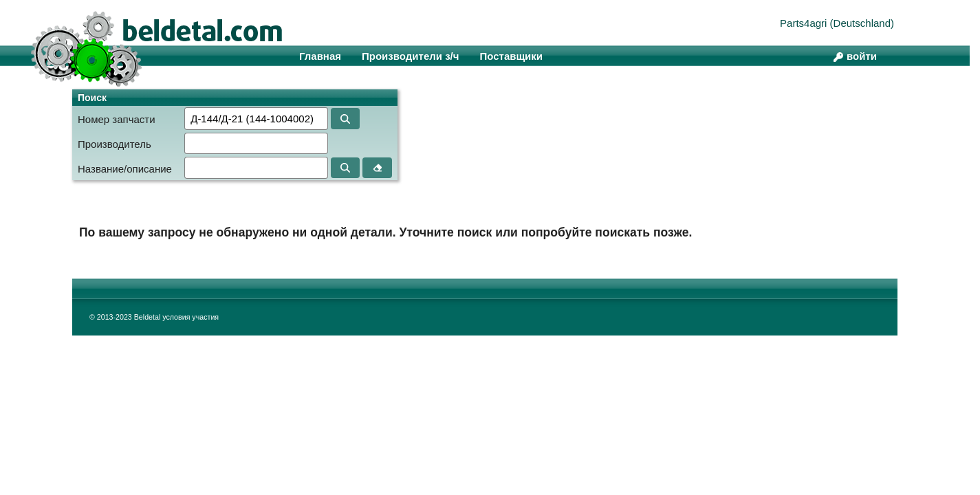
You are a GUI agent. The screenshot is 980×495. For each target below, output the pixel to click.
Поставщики (511, 56)
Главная (320, 56)
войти (862, 56)
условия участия (190, 317)
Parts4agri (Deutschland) (837, 23)
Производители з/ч (410, 56)
